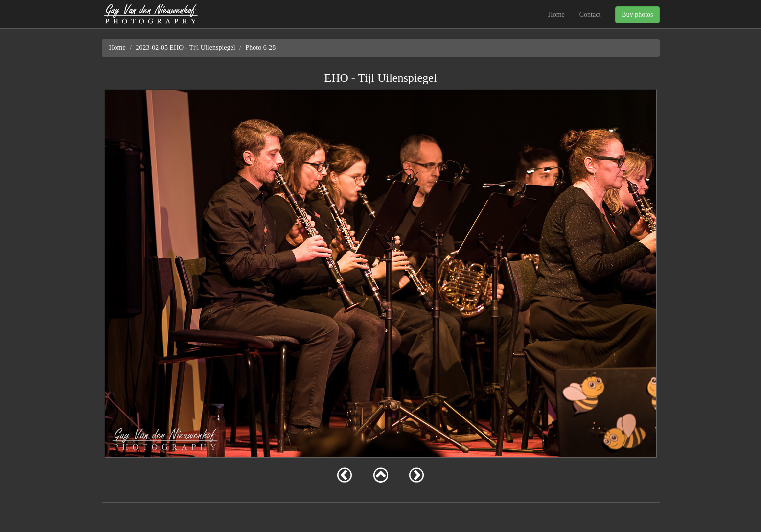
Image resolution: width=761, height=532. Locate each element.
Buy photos (637, 14)
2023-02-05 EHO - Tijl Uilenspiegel (186, 48)
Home (556, 14)
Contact (590, 14)
